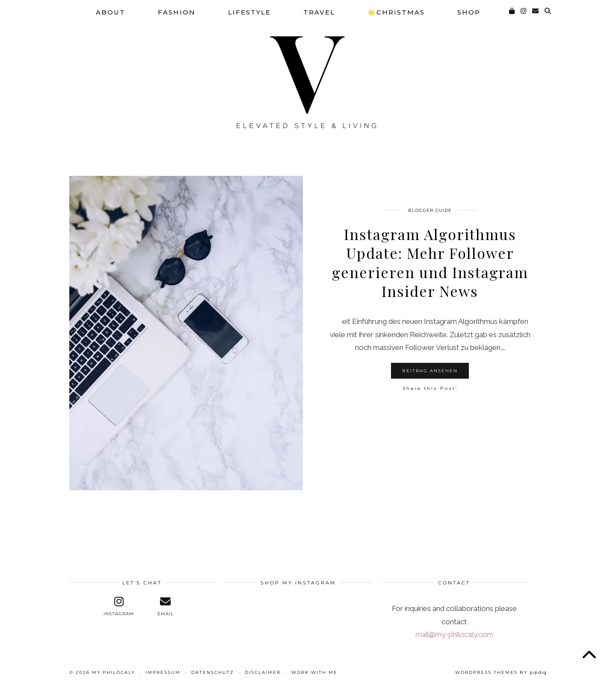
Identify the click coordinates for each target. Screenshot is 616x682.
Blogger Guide (430, 210)
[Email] (536, 11)
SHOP (469, 12)
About (111, 12)
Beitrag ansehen (430, 371)
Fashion (177, 12)
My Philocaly (113, 672)
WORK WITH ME (314, 672)
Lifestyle (249, 12)
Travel (319, 12)
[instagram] (119, 606)
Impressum (163, 672)
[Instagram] (524, 11)
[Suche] (548, 11)
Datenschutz (213, 672)
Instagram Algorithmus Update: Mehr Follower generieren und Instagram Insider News (430, 262)
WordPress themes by (501, 672)
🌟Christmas (396, 12)
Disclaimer (263, 672)
